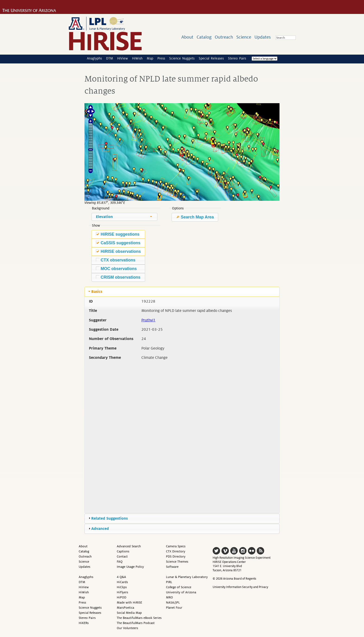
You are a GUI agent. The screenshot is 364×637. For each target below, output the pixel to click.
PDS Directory (176, 556)
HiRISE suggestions (118, 234)
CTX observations (116, 260)
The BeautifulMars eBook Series (139, 618)
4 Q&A (121, 577)
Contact (122, 556)
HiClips (122, 587)
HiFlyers (122, 592)
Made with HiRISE (129, 602)
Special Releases (211, 58)
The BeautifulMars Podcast (136, 623)
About (187, 37)
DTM (110, 58)
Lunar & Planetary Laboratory (187, 577)
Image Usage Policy (130, 567)
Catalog (204, 37)
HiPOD (122, 597)
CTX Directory (176, 551)
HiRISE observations (118, 251)
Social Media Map (129, 613)
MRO (169, 597)
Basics (97, 292)
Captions (123, 551)
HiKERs (84, 623)
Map (150, 58)
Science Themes (177, 562)
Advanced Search (129, 546)
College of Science (179, 587)
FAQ (120, 562)
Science (244, 37)
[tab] (182, 292)
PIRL (169, 582)
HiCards (122, 582)
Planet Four (174, 608)
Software (172, 567)
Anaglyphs (94, 58)
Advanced (100, 529)
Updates (263, 37)
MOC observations (116, 269)
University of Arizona (181, 592)
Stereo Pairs (237, 58)
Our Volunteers (127, 628)
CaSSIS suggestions (118, 243)
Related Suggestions (109, 518)
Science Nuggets (182, 58)
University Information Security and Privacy (240, 587)
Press (161, 58)
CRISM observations (118, 277)
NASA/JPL (173, 602)
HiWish (137, 58)
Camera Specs (176, 546)
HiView (123, 58)
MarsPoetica (125, 608)
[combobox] (124, 217)
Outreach (224, 37)
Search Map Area (195, 217)
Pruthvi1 (148, 320)
